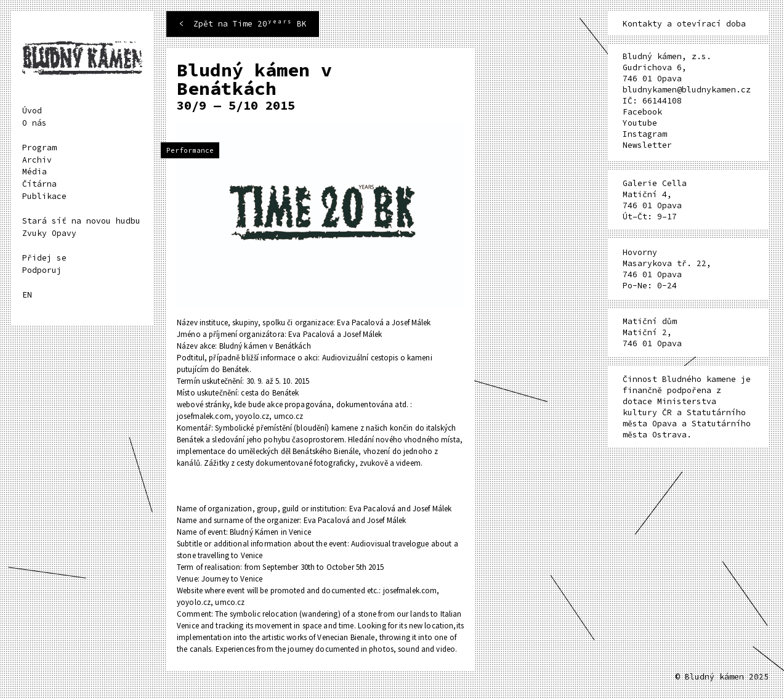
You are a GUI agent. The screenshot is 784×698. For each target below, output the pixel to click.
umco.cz (289, 416)
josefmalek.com (204, 416)
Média (34, 172)
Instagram (645, 134)
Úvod (32, 111)
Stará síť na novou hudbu (81, 221)
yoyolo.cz (252, 416)
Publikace (44, 196)
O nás (34, 123)
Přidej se (44, 258)
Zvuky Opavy (49, 233)
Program (39, 148)
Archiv (37, 160)
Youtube (640, 123)
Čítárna (39, 184)
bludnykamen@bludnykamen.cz (687, 90)
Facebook (642, 112)
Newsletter (647, 145)
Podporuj (42, 270)
